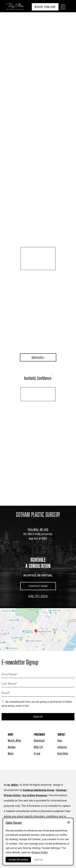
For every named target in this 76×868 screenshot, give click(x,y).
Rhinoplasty (39, 740)
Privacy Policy (12, 795)
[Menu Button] (62, 8)
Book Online (63, 753)
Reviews (12, 747)
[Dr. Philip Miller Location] (38, 536)
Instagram (62, 747)
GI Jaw (37, 753)
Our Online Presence (35, 795)
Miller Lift (38, 747)
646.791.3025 (38, 596)
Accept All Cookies (18, 860)
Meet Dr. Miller (15, 740)
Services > (38, 357)
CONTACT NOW (38, 586)
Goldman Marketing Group (39, 790)
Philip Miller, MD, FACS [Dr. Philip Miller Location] (38, 529)
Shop (60, 740)
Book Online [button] (45, 7)
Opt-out (39, 860)
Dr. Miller (13, 785)
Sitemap (61, 790)
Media (11, 753)
